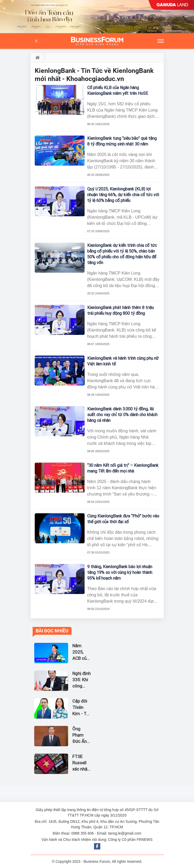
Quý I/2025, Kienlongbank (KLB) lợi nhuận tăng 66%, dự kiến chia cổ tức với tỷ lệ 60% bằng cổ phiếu (123, 195)
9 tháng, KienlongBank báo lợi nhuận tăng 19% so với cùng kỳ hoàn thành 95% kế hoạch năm (120, 572)
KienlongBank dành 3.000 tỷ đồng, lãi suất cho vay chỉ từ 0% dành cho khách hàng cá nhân (122, 415)
